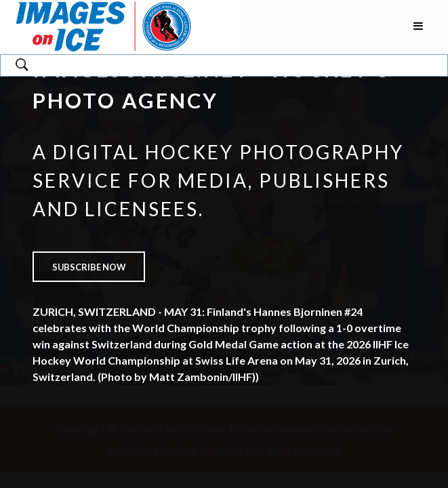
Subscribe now (89, 267)
